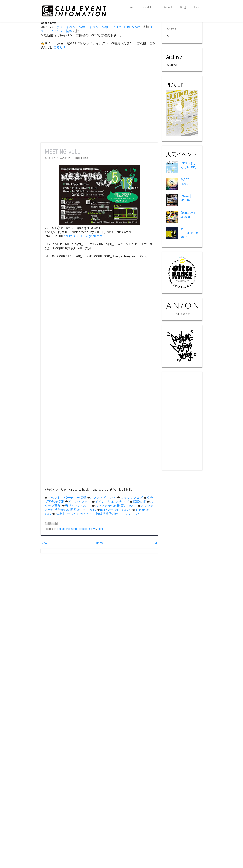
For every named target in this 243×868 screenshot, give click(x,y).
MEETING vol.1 (63, 152)
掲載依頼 (139, 502)
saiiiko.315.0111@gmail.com (83, 236)
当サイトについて (78, 506)
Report (168, 7)
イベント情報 (99, 27)
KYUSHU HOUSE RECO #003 (189, 233)
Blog (183, 7)
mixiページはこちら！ (116, 510)
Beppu (61, 529)
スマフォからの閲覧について (116, 506)
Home (130, 7)
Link (197, 7)
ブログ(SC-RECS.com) (127, 27)
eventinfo (72, 529)
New (44, 543)
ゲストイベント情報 (71, 27)
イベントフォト (79, 502)
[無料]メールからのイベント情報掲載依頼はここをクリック (98, 514)
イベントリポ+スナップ (112, 502)
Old (155, 543)
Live (94, 529)
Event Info (148, 7)
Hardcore (84, 529)
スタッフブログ (131, 498)
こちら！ (60, 47)
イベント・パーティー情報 (67, 498)
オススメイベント (103, 498)
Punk (101, 529)
